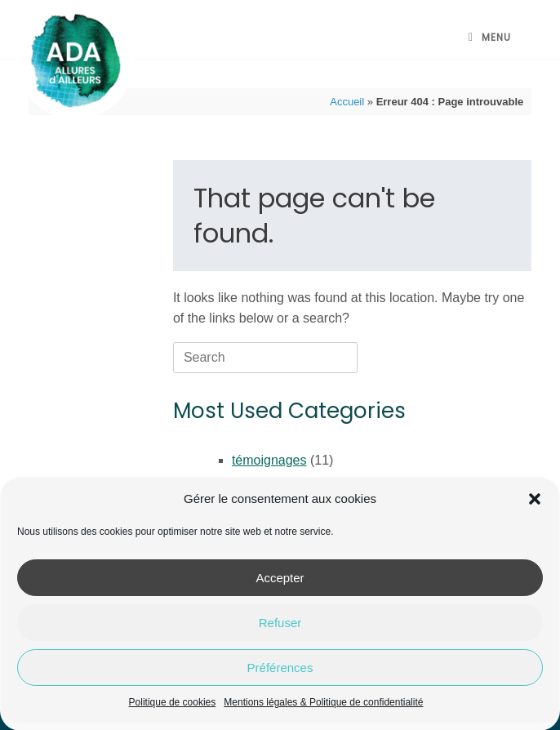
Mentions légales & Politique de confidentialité (323, 708)
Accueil (347, 102)
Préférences (280, 672)
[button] (535, 505)
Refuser (280, 628)
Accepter (280, 583)
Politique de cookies (173, 708)
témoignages (269, 460)
